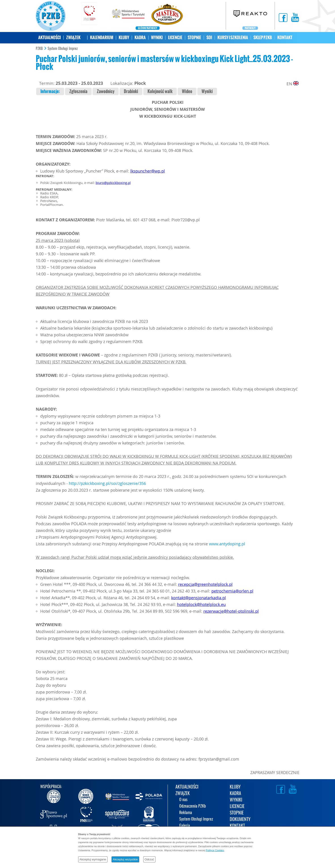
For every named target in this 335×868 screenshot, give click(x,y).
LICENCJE (175, 37)
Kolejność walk (160, 91)
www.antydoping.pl (227, 544)
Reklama (186, 813)
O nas (183, 800)
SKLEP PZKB (263, 37)
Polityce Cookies (215, 850)
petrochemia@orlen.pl (232, 591)
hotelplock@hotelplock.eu (201, 604)
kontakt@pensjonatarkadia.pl (199, 598)
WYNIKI (157, 37)
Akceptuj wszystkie (125, 859)
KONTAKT (285, 37)
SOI (209, 37)
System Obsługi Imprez (63, 49)
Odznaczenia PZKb (193, 806)
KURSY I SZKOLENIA (233, 37)
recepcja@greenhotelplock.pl (205, 584)
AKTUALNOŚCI (50, 37)
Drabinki (131, 91)
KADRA (140, 37)
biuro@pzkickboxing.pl (113, 183)
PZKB (39, 49)
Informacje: (50, 91)
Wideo (187, 91)
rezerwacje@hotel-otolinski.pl (231, 611)
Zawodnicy (106, 91)
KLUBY (124, 37)
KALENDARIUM (102, 37)
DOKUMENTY (240, 820)
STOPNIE (194, 37)
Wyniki (207, 91)
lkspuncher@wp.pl (148, 171)
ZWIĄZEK (73, 37)
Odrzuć (149, 859)
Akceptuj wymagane (93, 859)
